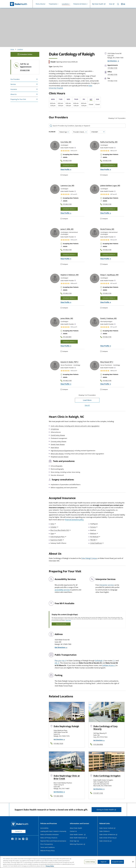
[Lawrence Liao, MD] (55, 189)
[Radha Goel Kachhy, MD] (95, 146)
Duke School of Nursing (107, 838)
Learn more (68, 620)
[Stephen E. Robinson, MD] (55, 278)
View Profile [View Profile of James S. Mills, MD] (65, 259)
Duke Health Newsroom (77, 838)
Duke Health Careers (77, 834)
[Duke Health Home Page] (20, 824)
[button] (75, 148)
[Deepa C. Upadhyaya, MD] (95, 278)
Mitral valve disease (57, 454)
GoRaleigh (99, 661)
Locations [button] (65, 4)
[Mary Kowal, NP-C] (95, 366)
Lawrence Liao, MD (67, 186)
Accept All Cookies (117, 862)
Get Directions (112, 61)
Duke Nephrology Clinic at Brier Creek (67, 777)
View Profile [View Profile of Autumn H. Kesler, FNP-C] (65, 384)
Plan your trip (60, 661)
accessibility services (62, 590)
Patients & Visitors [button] (80, 4)
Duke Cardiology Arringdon (107, 776)
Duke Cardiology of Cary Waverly (105, 728)
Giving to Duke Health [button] (105, 810)
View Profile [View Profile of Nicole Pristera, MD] (105, 259)
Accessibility (44, 828)
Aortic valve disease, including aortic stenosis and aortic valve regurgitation (75, 426)
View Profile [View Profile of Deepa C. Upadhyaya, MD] (105, 302)
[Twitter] (24, 839)
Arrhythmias (55, 429)
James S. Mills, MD (67, 229)
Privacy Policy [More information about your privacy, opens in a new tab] (50, 866)
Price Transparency (47, 844)
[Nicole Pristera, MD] (95, 233)
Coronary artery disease (58, 441)
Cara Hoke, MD (66, 142)
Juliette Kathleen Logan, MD (110, 186)
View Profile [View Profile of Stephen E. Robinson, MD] (65, 302)
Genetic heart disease (58, 444)
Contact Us (19, 831)
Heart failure (55, 448)
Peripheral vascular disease (60, 457)
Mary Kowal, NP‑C (107, 362)
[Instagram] (16, 839)
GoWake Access (108, 665)
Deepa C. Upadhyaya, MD (109, 275)
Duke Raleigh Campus (89, 558)
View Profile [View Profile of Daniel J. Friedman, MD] (105, 346)
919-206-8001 (67, 337)
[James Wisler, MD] (55, 322)
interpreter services (107, 585)
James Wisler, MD (67, 318)
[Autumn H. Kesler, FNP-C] (55, 366)
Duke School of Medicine (107, 834)
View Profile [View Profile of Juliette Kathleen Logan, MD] (105, 213)
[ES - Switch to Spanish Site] (123, 4)
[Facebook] (13, 839)
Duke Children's (105, 831)
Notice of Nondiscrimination (50, 834)
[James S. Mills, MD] (55, 233)
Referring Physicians (76, 844)
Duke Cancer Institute (106, 828)
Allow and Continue (61, 624)
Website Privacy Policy (48, 851)
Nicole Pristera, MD (107, 229)
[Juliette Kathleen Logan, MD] (95, 189)
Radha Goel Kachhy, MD (109, 142)
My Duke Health (98, 4)
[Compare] (61, 175)
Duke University (105, 841)
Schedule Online (25, 54)
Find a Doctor (41, 4)
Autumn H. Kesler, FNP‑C (69, 362)
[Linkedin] (20, 839)
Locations (20, 49)
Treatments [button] (53, 4)
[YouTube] (27, 839)
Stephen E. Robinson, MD (70, 275)
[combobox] (64, 132)
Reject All (104, 862)
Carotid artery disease (58, 435)
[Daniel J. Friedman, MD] (95, 322)
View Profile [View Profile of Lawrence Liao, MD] (65, 213)
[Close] (133, 862)
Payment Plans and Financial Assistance (53, 841)
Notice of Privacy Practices (49, 838)
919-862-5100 (25, 70)
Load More (87, 400)
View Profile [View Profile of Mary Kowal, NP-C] (105, 384)
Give (111, 4)
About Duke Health (76, 828)
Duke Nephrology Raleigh (66, 726)
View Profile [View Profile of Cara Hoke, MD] (65, 169)
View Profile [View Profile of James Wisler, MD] (65, 346)
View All (87, 405)
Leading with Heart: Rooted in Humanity (53, 831)
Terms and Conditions (48, 847)
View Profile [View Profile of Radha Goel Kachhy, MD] (105, 169)
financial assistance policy (74, 520)
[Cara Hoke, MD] (55, 146)
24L (56, 663)
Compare (64, 175)
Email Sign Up (74, 841)
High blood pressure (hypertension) (62, 451)
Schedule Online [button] (69, 165)
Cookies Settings (90, 862)
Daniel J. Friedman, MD (108, 318)
